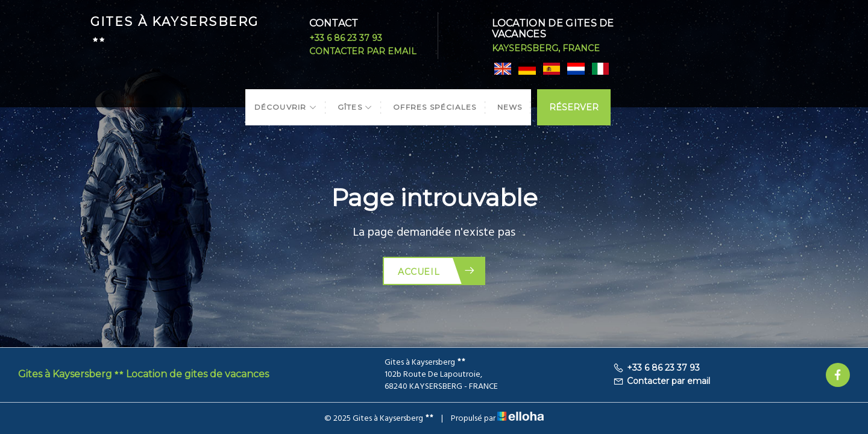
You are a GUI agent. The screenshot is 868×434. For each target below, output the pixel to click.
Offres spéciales (435, 107)
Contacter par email (363, 51)
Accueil (437, 271)
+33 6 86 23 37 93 (346, 38)
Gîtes (355, 107)
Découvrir (286, 107)
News (510, 107)
